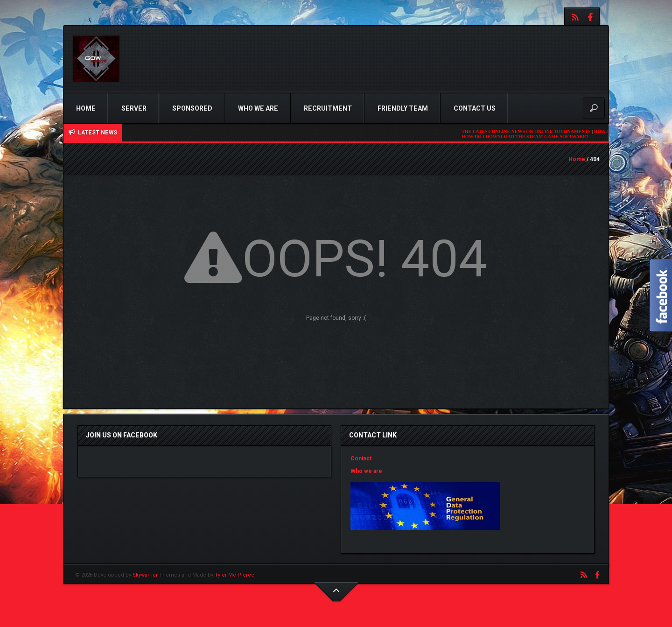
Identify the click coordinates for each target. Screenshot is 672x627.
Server (134, 108)
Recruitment (328, 108)
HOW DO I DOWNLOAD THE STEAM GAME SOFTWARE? (528, 137)
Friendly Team (403, 108)
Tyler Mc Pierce (234, 575)
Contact (361, 458)
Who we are (258, 108)
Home (86, 108)
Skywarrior (145, 575)
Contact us (475, 108)
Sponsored (192, 108)
